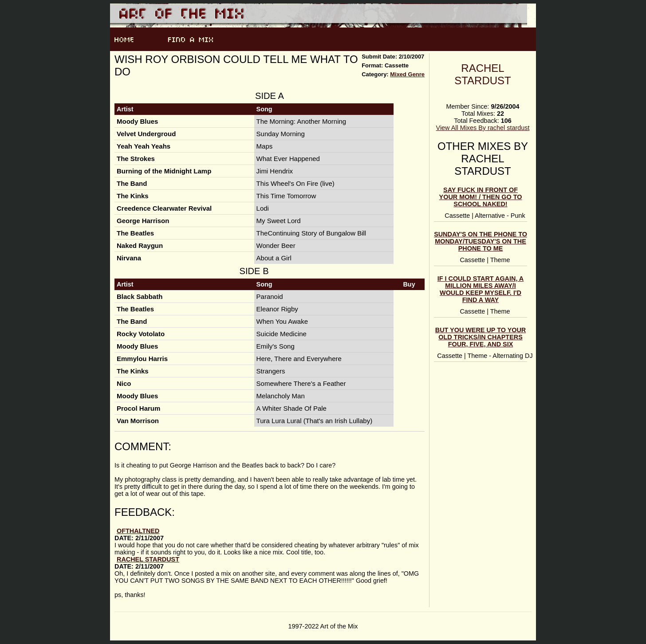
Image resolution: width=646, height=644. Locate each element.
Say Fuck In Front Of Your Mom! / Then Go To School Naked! (481, 197)
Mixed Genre (407, 74)
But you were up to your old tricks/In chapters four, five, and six (481, 337)
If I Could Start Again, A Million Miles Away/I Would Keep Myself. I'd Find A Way (481, 289)
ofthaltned (138, 531)
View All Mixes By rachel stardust (483, 128)
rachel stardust (483, 74)
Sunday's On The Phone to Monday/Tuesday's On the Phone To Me (481, 241)
